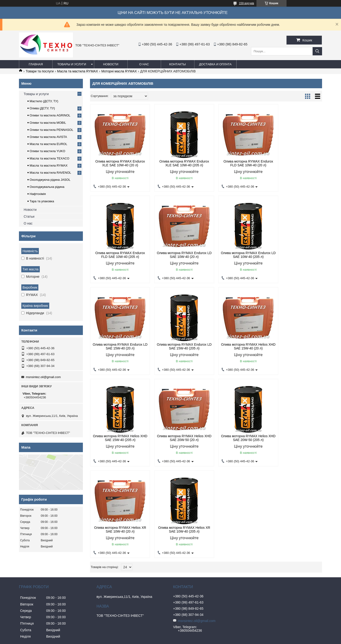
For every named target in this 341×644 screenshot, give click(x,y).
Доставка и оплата (215, 64)
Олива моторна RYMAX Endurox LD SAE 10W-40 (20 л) (118, 255)
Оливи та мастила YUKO (47, 151)
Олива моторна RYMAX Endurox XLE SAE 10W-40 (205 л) (177, 163)
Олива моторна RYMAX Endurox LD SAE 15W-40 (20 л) (236, 255)
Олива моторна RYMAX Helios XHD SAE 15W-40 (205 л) (176, 346)
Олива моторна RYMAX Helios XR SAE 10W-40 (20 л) (117, 438)
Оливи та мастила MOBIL (48, 123)
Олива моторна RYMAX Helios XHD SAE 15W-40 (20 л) (117, 346)
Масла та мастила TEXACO (49, 158)
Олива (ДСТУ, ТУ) (42, 108)
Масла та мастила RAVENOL (50, 173)
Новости (111, 64)
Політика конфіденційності (210, 640)
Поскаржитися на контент (173, 640)
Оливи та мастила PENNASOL (51, 130)
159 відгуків (247, 3)
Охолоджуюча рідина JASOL (50, 180)
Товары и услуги (72, 64)
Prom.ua (193, 635)
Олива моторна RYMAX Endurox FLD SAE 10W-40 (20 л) (236, 163)
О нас (144, 64)
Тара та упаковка (42, 201)
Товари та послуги (40, 71)
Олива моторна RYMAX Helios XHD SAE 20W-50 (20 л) (235, 346)
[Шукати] (317, 51)
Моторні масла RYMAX (119, 71)
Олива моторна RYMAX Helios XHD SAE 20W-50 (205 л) (294, 346)
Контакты (177, 64)
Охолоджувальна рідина (47, 187)
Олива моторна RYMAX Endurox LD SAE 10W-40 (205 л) (177, 255)
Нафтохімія (38, 194)
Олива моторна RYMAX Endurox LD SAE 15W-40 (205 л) (295, 255)
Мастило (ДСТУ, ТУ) (44, 101)
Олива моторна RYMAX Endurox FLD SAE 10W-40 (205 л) (295, 163)
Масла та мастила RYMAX (77, 71)
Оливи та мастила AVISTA (48, 137)
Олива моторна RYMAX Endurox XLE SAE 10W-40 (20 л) (118, 163)
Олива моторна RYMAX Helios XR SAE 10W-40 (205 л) (176, 438)
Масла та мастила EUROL (48, 144)
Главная (36, 64)
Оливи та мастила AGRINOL (50, 115)
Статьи (29, 216)
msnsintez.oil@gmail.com (43, 377)
